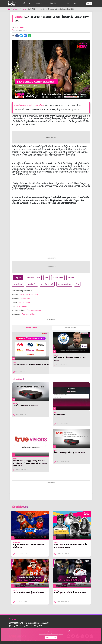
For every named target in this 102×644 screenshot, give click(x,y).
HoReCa (66, 3)
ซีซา (77, 284)
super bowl (58, 278)
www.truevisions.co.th (29, 295)
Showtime (53, 3)
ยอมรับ (48, 638)
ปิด (55, 638)
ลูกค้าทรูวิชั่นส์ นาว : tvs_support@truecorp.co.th (29, 623)
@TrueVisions (25, 302)
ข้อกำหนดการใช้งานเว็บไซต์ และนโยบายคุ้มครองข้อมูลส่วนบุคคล (51, 634)
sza (46, 278)
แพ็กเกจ (27, 3)
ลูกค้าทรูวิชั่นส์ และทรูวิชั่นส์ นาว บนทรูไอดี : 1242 (28, 626)
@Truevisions (22, 306)
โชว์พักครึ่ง (32, 284)
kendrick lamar (33, 278)
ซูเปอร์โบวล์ (18, 284)
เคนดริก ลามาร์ (47, 284)
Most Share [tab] (71, 328)
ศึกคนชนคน (73, 278)
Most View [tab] (31, 328)
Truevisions (26, 299)
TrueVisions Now (28, 314)
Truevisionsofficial (34, 310)
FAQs (76, 3)
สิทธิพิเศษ (41, 3)
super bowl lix (64, 284)
